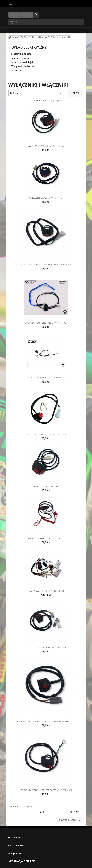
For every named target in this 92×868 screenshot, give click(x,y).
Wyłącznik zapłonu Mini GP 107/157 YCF (46, 323)
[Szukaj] (24, 15)
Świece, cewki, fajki (22, 62)
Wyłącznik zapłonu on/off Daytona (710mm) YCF (46, 790)
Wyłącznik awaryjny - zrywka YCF (46, 538)
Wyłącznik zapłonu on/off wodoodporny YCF (46, 264)
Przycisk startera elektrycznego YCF (46, 648)
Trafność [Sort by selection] (36, 93)
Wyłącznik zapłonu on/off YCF (46, 198)
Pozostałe (17, 71)
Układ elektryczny (29, 47)
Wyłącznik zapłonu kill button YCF (46, 378)
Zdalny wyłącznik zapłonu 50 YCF (46, 591)
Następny (76, 812)
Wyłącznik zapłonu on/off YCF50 (46, 146)
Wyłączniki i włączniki (24, 66)
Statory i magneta (21, 54)
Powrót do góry (70, 820)
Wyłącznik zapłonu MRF (46, 486)
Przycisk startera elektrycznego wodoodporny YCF (46, 721)
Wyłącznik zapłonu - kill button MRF (46, 434)
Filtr (76, 93)
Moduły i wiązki (20, 58)
